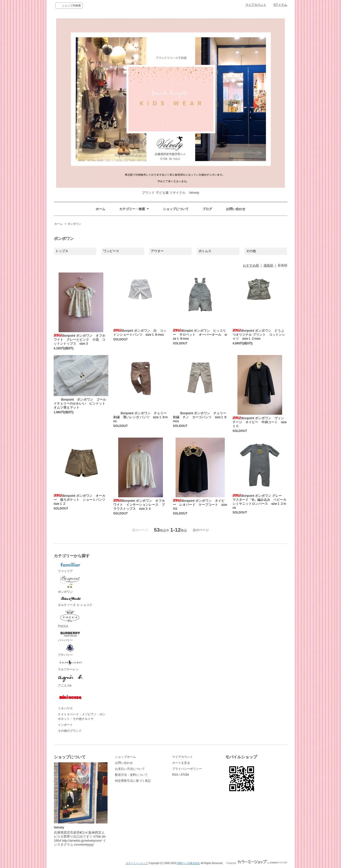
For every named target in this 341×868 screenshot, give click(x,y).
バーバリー (70, 636)
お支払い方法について (130, 769)
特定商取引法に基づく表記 (133, 781)
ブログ (207, 209)
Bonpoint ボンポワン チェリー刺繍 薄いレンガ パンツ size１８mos (141, 417)
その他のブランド (70, 731)
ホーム (100, 209)
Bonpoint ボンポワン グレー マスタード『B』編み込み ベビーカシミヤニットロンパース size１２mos (259, 502)
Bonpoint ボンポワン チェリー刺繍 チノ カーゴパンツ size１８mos (200, 417)
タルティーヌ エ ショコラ (75, 601)
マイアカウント (256, 5)
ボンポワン (74, 224)
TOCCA (70, 618)
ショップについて (176, 209)
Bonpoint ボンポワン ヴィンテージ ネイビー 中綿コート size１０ (260, 422)
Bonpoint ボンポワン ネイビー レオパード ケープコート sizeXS (200, 505)
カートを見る (181, 763)
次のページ (201, 530)
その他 (251, 251)
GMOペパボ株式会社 (188, 863)
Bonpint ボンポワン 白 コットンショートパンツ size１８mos (140, 333)
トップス (62, 251)
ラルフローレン (70, 665)
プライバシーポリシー (187, 769)
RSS (175, 775)
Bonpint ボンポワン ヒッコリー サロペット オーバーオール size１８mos (200, 335)
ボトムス (205, 251)
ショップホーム (125, 757)
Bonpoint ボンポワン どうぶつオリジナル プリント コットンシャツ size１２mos (259, 335)
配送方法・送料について (131, 775)
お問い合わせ (236, 209)
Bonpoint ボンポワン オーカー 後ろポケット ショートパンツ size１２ (81, 500)
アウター (157, 251)
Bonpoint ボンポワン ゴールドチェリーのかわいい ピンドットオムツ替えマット (80, 403)
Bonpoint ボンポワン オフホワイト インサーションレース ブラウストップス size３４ (139, 505)
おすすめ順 (251, 265)
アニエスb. (70, 680)
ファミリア (70, 567)
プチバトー (70, 650)
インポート (65, 725)
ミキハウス (70, 700)
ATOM (185, 775)
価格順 (268, 265)
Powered (257, 863)
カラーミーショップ (137, 863)
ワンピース (111, 251)
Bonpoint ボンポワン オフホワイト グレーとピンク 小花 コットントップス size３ (79, 340)
